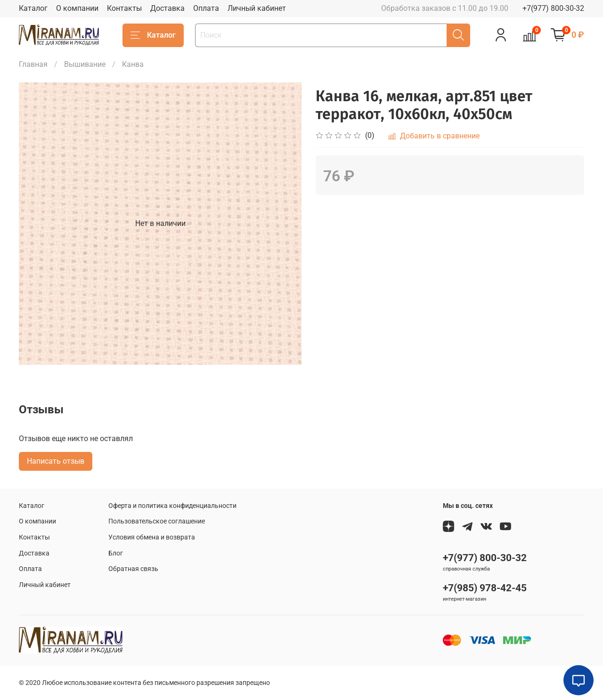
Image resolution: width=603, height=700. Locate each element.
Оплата (206, 8)
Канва (133, 64)
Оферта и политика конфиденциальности (172, 506)
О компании (77, 8)
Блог (116, 553)
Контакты (124, 8)
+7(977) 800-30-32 (553, 8)
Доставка (167, 8)
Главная (33, 64)
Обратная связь (133, 569)
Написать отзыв (56, 461)
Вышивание (85, 64)
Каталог (33, 8)
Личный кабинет (257, 8)
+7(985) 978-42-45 (485, 588)
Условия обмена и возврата (152, 537)
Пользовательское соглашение (157, 521)
